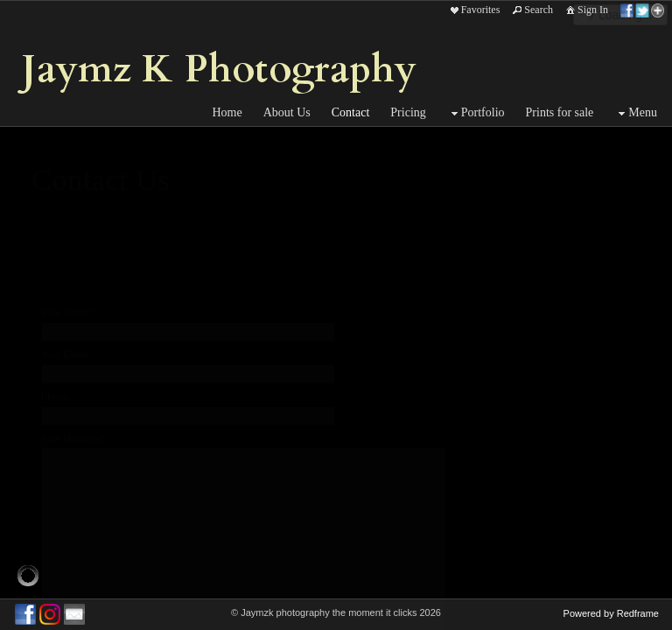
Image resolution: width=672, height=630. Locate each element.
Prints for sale (560, 112)
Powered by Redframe (611, 613)
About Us (287, 112)
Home (227, 112)
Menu (636, 113)
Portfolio (476, 113)
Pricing (408, 112)
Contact (351, 112)
